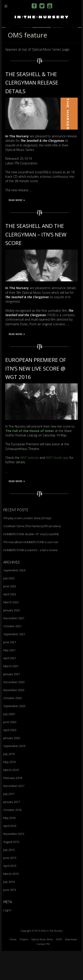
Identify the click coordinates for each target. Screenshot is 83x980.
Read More (17, 229)
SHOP (59, 968)
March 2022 (11, 631)
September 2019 (14, 775)
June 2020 (10, 751)
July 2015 (9, 879)
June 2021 (10, 671)
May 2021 (9, 679)
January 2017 (12, 831)
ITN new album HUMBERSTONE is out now (31, 571)
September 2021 (14, 663)
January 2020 (12, 767)
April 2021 (10, 687)
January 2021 (12, 703)
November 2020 (14, 719)
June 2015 (10, 887)
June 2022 (10, 615)
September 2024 (14, 599)
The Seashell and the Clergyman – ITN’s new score (36, 263)
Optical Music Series (42, 968)
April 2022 (10, 623)
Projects (24, 968)
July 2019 (9, 783)
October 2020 (12, 727)
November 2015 (14, 863)
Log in (7, 939)
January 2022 (12, 639)
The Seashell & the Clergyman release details (32, 112)
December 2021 (14, 647)
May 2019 (9, 791)
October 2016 (12, 839)
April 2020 (10, 759)
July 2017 (9, 823)
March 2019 (11, 799)
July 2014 (9, 911)
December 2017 (14, 815)
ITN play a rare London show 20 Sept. (28, 547)
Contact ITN (43, 973)
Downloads (71, 968)
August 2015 (11, 871)
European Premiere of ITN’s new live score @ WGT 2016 (36, 397)
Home (13, 968)
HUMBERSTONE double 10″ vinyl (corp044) (31, 563)
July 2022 (9, 607)
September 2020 (14, 735)
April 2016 (10, 855)
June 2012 (10, 919)
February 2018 (13, 807)
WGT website (30, 487)
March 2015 (11, 903)
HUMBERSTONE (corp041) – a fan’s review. (31, 579)
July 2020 (9, 743)
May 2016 (9, 847)
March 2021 (11, 695)
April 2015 (10, 895)
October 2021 (12, 655)
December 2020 (14, 711)
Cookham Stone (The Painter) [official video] (32, 555)
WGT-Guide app (57, 487)
